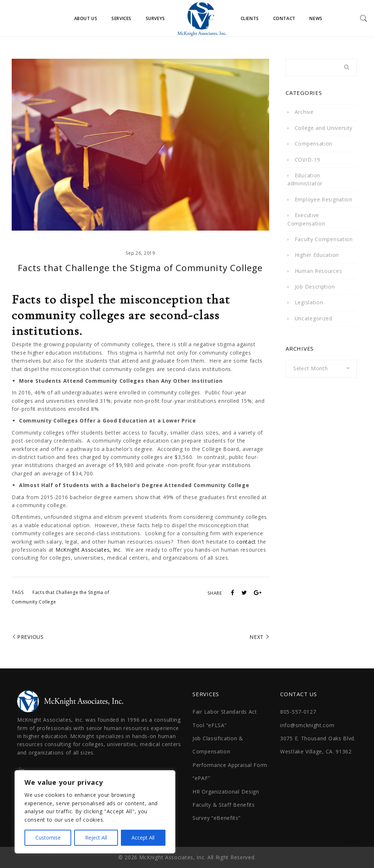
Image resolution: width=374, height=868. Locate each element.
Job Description (315, 287)
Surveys (155, 18)
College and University (324, 128)
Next (257, 637)
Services (121, 18)
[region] (95, 812)
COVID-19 (308, 160)
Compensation (314, 144)
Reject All (96, 838)
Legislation (309, 302)
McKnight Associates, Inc (88, 550)
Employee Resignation (324, 199)
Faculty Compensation (324, 239)
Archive (304, 112)
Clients (250, 18)
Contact (284, 18)
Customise (48, 838)
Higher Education (317, 255)
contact (246, 542)
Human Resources (318, 271)
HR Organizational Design (226, 792)
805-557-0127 (298, 712)
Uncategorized (314, 318)
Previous (30, 637)
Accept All (143, 838)
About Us (86, 18)
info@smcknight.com (307, 725)
